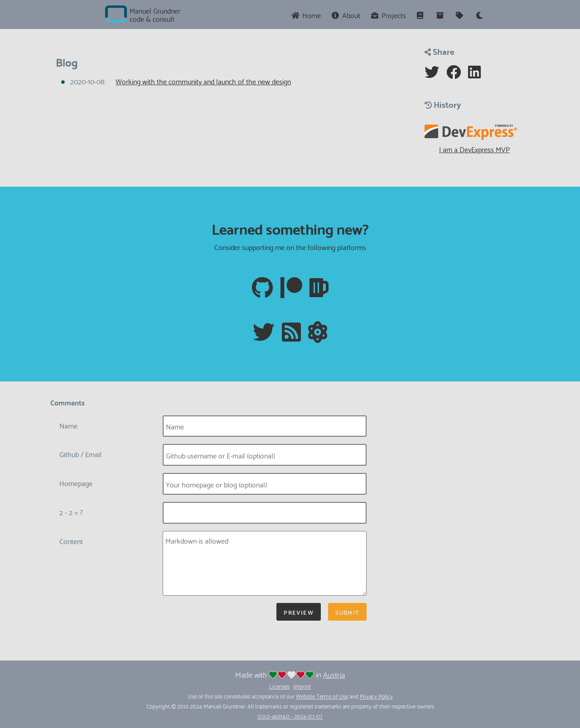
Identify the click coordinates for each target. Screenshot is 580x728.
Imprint (302, 686)
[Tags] (460, 15)
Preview (298, 612)
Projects (389, 15)
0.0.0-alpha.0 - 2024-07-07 (290, 716)
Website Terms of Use (322, 696)
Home (306, 15)
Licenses (279, 686)
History (443, 104)
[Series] (421, 15)
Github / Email (80, 454)
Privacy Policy (376, 696)
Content (71, 541)
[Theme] (479, 15)
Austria (334, 674)
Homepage (76, 483)
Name (68, 425)
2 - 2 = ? (71, 512)
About (346, 15)
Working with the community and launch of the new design (203, 81)
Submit (347, 612)
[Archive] (441, 15)
